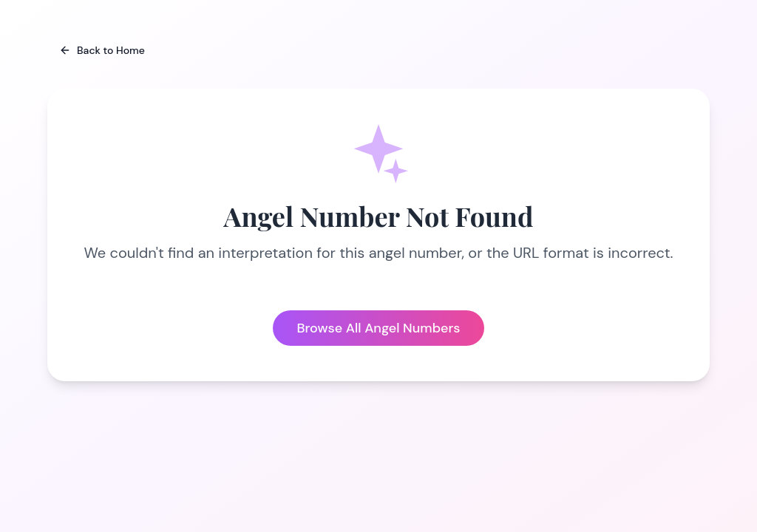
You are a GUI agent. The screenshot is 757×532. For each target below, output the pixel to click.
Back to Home (102, 50)
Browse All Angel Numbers (378, 328)
